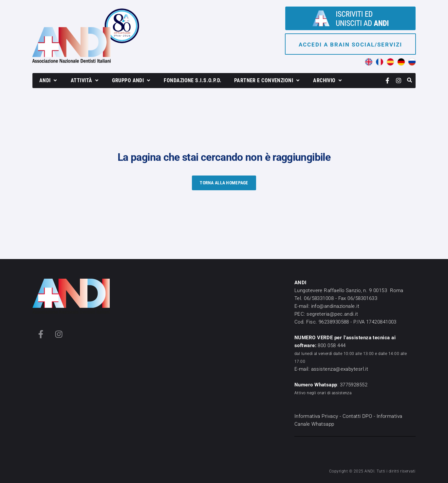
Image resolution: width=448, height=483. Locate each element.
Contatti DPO (357, 416)
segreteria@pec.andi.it (332, 314)
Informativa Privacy (316, 416)
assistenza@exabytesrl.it (340, 369)
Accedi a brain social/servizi (350, 45)
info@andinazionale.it (335, 306)
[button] (49, 81)
